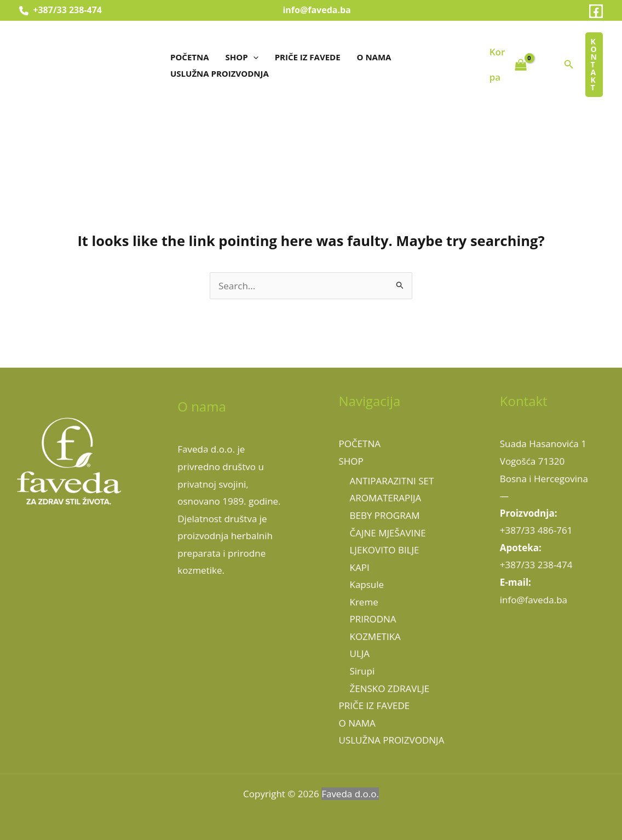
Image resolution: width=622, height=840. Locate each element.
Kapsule (367, 584)
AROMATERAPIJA (386, 498)
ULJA (360, 653)
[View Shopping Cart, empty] (508, 64)
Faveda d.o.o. (350, 794)
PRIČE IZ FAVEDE (308, 57)
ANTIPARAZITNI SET (392, 481)
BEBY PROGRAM (385, 515)
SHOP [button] (242, 57)
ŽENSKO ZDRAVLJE (390, 688)
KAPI (360, 567)
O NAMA (374, 57)
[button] (253, 57)
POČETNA (190, 57)
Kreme (364, 602)
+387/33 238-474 (61, 10)
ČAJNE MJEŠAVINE (388, 533)
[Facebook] (596, 11)
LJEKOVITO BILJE (385, 550)
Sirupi (362, 671)
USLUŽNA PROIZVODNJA (220, 73)
